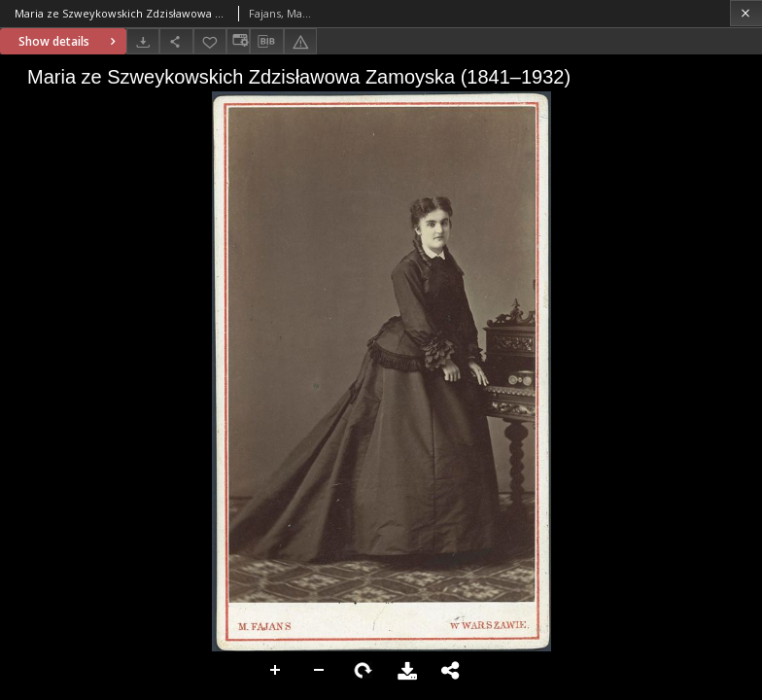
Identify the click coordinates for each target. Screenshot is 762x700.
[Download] (143, 41)
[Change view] (238, 41)
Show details (69, 41)
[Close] (746, 13)
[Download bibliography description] (266, 42)
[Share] (176, 41)
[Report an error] (300, 41)
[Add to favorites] (210, 41)
